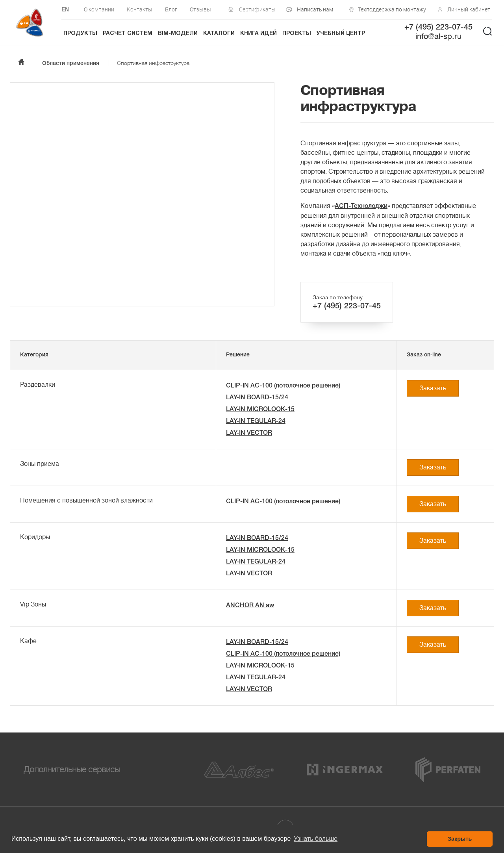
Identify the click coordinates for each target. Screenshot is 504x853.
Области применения (71, 64)
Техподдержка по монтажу (390, 9)
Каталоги (219, 34)
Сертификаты (257, 9)
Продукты (80, 34)
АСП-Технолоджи (361, 206)
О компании (99, 9)
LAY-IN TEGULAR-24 (256, 421)
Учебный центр (341, 34)
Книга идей (258, 34)
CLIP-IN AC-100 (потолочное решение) (283, 386)
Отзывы (200, 9)
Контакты (140, 9)
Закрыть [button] (460, 839)
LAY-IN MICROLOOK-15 (260, 410)
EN (65, 10)
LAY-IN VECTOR (249, 433)
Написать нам (315, 9)
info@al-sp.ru (438, 36)
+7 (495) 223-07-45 (438, 28)
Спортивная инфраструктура (153, 63)
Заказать (433, 388)
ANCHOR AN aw (250, 606)
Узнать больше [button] (316, 839)
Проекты (297, 34)
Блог (171, 9)
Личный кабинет (469, 9)
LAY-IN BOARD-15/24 (257, 398)
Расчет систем (128, 34)
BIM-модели (178, 34)
